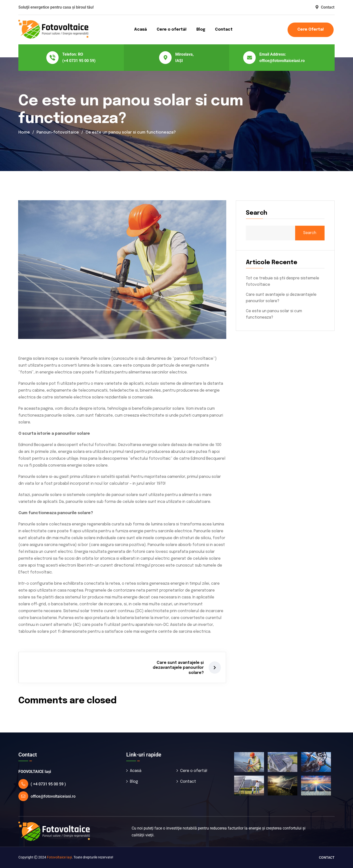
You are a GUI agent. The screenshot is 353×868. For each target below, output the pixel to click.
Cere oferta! (311, 30)
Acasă (140, 30)
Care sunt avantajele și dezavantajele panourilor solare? (178, 668)
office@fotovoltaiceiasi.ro (282, 61)
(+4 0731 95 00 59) (79, 61)
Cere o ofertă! (172, 30)
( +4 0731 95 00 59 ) (48, 784)
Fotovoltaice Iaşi (59, 857)
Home (24, 132)
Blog (201, 30)
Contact (325, 7)
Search (310, 233)
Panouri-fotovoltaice (58, 132)
